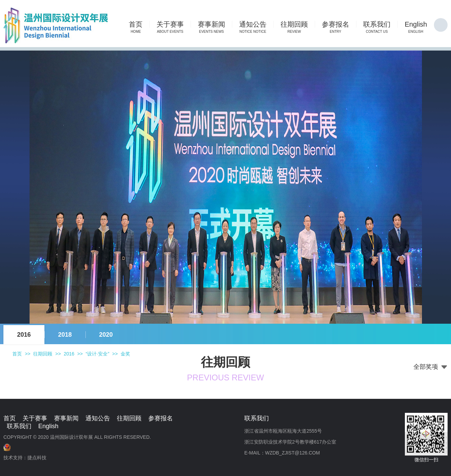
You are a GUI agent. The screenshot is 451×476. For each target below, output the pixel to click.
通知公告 (98, 418)
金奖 (125, 354)
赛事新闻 (66, 418)
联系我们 (19, 426)
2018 (65, 335)
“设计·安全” (98, 354)
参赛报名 (161, 418)
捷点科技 (37, 458)
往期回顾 (43, 354)
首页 (17, 354)
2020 (106, 335)
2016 (24, 335)
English (48, 426)
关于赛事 (35, 418)
